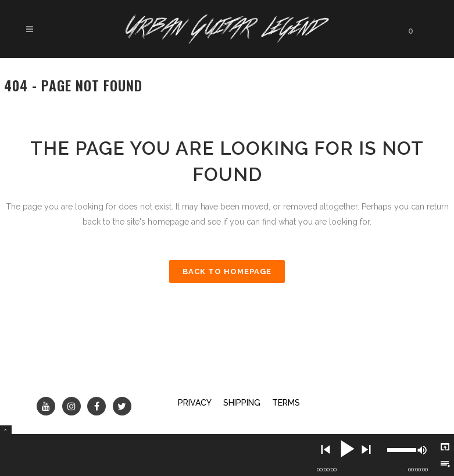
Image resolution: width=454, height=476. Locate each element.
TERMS (286, 403)
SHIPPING (242, 403)
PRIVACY (195, 403)
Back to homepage (227, 271)
